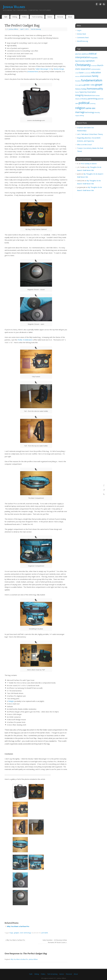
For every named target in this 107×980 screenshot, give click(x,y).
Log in (79, 30)
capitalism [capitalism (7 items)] (90, 61)
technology (27, 933)
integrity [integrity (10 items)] (79, 95)
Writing (15, 17)
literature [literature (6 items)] (88, 95)
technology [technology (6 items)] (90, 112)
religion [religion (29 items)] (80, 108)
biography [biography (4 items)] (94, 58)
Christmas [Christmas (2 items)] (94, 66)
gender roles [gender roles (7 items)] (89, 85)
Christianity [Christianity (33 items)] (83, 65)
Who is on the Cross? (85, 145)
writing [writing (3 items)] (82, 115)
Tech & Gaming (37, 17)
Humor (50, 17)
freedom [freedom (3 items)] (78, 81)
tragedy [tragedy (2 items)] (77, 116)
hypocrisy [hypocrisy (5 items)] (83, 92)
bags (11, 933)
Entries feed (81, 34)
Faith (6, 17)
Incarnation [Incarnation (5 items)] (92, 92)
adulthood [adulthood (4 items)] (85, 54)
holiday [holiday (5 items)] (84, 89)
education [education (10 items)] (96, 72)
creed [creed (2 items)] (77, 73)
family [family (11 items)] (95, 76)
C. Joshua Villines (13, 29)
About (70, 17)
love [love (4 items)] (93, 95)
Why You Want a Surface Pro (18, 926)
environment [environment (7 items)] (86, 76)
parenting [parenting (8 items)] (92, 99)
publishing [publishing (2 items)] (93, 104)
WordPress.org (83, 41)
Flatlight (11, 701)
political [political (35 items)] (84, 103)
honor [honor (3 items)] (77, 92)
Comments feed (83, 37)
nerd (21, 933)
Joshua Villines (14, 7)
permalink (45, 933)
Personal (60, 17)
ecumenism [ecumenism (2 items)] (88, 73)
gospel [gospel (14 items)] (99, 85)
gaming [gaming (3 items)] (81, 85)
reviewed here (33, 71)
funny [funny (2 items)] (77, 85)
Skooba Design (59, 69)
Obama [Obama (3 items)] (77, 99)
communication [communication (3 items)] (96, 69)
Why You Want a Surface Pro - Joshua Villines (24, 959)
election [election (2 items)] (78, 76)
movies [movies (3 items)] (97, 95)
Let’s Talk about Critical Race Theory (90, 134)
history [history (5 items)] (78, 89)
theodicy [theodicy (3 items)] (97, 112)
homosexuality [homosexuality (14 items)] (95, 89)
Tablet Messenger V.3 (43, 69)
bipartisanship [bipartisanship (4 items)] (80, 61)
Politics (24, 17)
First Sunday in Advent (89, 164)
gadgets (16, 933)
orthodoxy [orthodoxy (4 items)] (84, 99)
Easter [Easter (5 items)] (81, 73)
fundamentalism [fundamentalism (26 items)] (92, 80)
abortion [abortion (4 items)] (78, 54)
